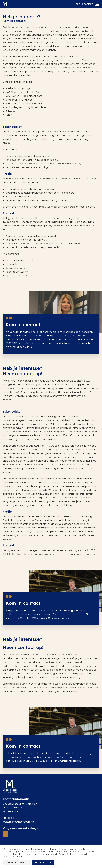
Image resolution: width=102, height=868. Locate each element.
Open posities (84, 4)
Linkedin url (6, 834)
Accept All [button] (41, 862)
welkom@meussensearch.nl (19, 822)
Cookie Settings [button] (15, 862)
